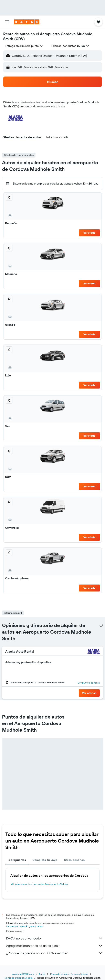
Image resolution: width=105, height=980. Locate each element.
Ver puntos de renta (89, 683)
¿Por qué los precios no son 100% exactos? (55, 953)
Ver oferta (89, 233)
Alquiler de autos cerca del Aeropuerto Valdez (40, 884)
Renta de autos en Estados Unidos (69, 974)
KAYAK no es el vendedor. (55, 938)
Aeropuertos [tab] (17, 860)
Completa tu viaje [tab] (45, 860)
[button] (7, 22)
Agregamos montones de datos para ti (55, 946)
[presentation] (101, 625)
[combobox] (24, 46)
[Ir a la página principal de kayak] (27, 22)
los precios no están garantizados (24, 926)
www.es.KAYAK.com (23, 974)
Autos (42, 974)
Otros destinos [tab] (74, 860)
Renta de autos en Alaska (18, 978)
